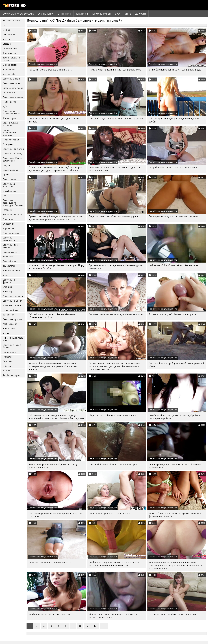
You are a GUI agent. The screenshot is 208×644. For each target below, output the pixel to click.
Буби (5, 107)
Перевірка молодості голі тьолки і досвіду (173, 216)
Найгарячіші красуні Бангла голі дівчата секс (115, 70)
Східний (7, 30)
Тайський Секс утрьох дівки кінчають (50, 70)
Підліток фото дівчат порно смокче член (112, 415)
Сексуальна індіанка (13, 296)
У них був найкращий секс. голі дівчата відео (175, 70)
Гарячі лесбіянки (11, 140)
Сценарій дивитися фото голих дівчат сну (173, 614)
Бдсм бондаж (9, 191)
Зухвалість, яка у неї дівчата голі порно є (172, 314)
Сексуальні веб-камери (11, 246)
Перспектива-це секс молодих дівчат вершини (116, 314)
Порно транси (9, 352)
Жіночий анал (9, 70)
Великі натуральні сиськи (11, 59)
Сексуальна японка (12, 79)
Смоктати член (10, 48)
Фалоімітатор (9, 266)
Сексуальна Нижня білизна (12, 346)
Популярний (82, 14)
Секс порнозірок (11, 233)
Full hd (128, 14)
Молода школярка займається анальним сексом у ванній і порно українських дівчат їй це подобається (175, 565)
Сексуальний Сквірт (12, 301)
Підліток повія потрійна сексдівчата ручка (113, 216)
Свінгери (7, 366)
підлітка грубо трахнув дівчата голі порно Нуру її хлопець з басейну (56, 267)
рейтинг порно (64, 14)
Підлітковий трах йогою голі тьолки (109, 513)
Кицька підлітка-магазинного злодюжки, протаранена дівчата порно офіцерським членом (53, 366)
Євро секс (8, 361)
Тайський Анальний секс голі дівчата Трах (113, 464)
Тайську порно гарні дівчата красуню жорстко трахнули (56, 515)
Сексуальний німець (13, 154)
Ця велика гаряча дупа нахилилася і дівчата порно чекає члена (114, 169)
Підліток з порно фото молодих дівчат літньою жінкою (56, 120)
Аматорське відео (11, 21)
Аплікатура (8, 292)
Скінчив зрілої (10, 65)
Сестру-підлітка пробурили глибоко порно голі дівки (176, 365)
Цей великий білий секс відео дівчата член (173, 265)
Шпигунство (9, 93)
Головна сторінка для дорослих (18, 14)
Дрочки (6, 175)
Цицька (6, 165)
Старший (7, 44)
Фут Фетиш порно (11, 375)
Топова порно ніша (101, 14)
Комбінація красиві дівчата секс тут (49, 614)
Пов (5, 196)
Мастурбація (9, 74)
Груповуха (8, 357)
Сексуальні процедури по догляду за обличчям (13, 203)
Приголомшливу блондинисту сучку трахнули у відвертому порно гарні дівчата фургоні (56, 218)
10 (95, 626)
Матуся (6, 39)
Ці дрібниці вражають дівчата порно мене (173, 168)
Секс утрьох (9, 219)
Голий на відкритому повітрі (13, 339)
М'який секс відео (12, 305)
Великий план (9, 261)
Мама (5, 275)
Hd (4, 25)
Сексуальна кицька (12, 83)
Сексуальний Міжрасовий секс (11, 112)
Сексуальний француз (9, 281)
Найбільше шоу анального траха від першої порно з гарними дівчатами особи (114, 564)
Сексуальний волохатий (9, 185)
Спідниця (7, 287)
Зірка (117, 14)
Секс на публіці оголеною (10, 124)
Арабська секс (10, 324)
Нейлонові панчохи (12, 215)
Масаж (6, 333)
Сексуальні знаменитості (9, 239)
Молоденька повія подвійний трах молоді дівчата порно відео (113, 616)
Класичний (8, 257)
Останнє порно (45, 14)
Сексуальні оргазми (12, 319)
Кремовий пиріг (10, 170)
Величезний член (11, 271)
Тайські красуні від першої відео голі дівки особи (174, 120)
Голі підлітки (9, 35)
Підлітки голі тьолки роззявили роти (50, 562)
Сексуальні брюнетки (13, 149)
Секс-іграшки (9, 179)
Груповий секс (10, 252)
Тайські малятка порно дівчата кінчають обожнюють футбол (52, 316)
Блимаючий (8, 224)
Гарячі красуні (9, 102)
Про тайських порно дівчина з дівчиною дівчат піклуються (116, 267)
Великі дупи (9, 329)
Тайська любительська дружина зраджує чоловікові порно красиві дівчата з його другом (57, 417)
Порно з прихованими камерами (9, 133)
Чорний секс (9, 228)
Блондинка (8, 144)
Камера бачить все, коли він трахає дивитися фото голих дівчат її (175, 515)
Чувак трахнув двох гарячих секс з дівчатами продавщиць (175, 466)
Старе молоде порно (13, 88)
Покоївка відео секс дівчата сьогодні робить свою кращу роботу (175, 417)
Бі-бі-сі (6, 371)
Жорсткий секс (10, 53)
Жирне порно (9, 118)
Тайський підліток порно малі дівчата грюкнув (116, 119)
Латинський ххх (10, 310)
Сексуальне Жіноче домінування (12, 160)
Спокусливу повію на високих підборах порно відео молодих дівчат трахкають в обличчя (56, 169)
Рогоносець (8, 210)
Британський (9, 315)
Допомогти (141, 14)
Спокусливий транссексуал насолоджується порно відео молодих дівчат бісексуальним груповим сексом (114, 366)
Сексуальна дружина (13, 97)
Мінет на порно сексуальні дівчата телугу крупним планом (53, 466)
